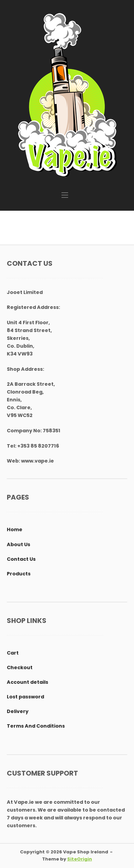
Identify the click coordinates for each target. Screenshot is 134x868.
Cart (13, 653)
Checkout (20, 667)
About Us (18, 544)
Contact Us (21, 559)
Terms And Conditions (36, 726)
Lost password (25, 697)
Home (15, 530)
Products (19, 574)
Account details (27, 682)
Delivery (18, 711)
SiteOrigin (80, 859)
